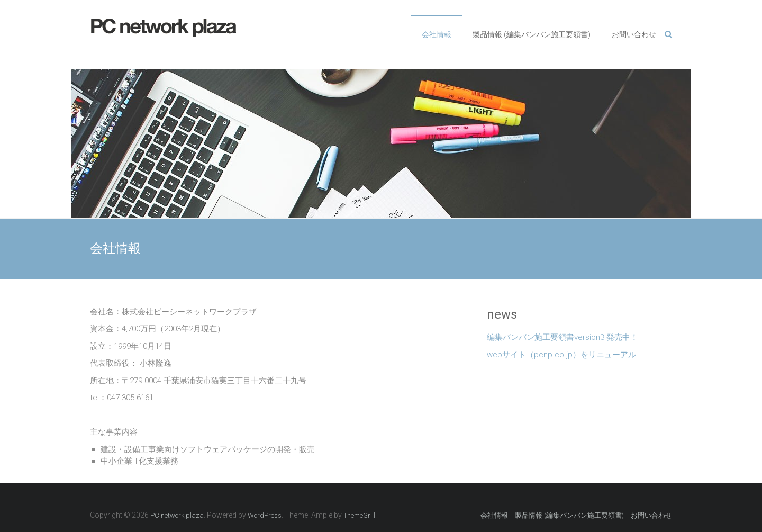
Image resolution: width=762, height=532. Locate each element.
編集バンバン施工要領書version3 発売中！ (563, 337)
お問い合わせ (634, 34)
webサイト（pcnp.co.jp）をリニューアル (561, 355)
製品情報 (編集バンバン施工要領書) (532, 34)
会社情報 (437, 34)
